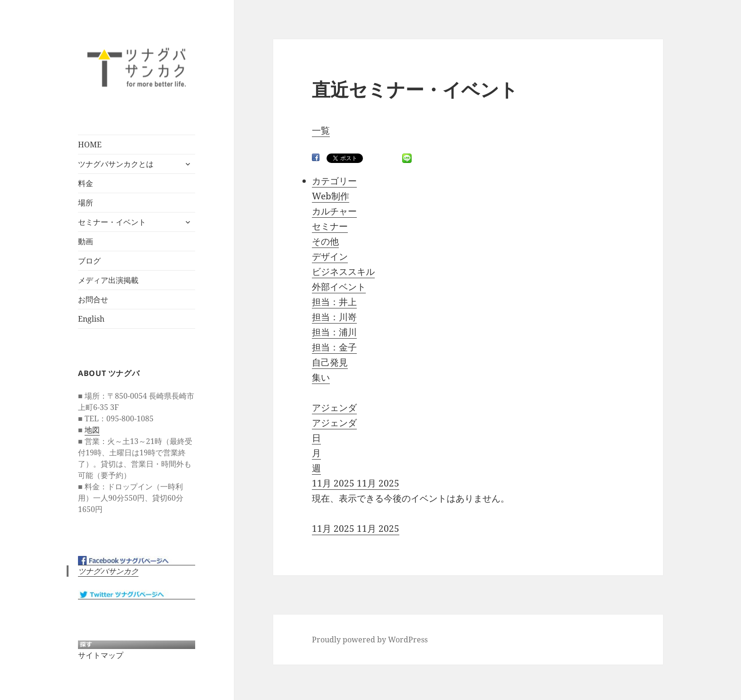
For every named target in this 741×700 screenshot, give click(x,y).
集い (321, 377)
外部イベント (339, 287)
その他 (325, 241)
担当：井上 (334, 302)
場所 (86, 203)
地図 (92, 430)
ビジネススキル (343, 272)
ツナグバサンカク (108, 571)
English (91, 319)
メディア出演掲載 (108, 280)
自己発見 (330, 362)
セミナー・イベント (112, 222)
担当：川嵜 (334, 317)
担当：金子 (334, 347)
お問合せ (93, 299)
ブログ (89, 261)
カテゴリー (334, 181)
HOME (90, 145)
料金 (86, 183)
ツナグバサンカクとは (116, 164)
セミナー (330, 226)
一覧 (321, 130)
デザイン (330, 256)
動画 (86, 241)
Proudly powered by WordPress (370, 640)
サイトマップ (101, 655)
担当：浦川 (334, 332)
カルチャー (334, 211)
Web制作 (331, 196)
